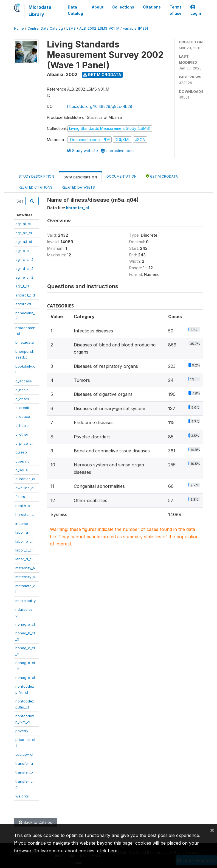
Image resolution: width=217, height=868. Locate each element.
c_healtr (22, 425)
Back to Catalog (36, 822)
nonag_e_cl (25, 677)
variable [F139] (135, 28)
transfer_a (24, 763)
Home (19, 28)
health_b (23, 506)
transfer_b (24, 772)
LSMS (71, 28)
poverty (22, 731)
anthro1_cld (25, 295)
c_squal (22, 470)
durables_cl (25, 479)
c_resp (21, 452)
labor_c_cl (24, 550)
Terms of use (176, 10)
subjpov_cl (24, 754)
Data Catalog (75, 10)
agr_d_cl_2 (24, 268)
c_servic (22, 461)
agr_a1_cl (23, 224)
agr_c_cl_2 (24, 259)
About (98, 7)
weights (22, 796)
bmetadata (25, 342)
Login (196, 10)
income (22, 523)
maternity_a (25, 568)
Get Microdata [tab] (162, 176)
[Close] (212, 830)
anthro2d (23, 304)
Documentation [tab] (122, 176)
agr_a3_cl (24, 242)
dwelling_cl (25, 488)
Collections (123, 7)
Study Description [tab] (36, 176)
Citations (152, 7)
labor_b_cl (24, 541)
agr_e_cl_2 (24, 277)
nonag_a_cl (25, 624)
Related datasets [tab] (78, 187)
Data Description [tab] (80, 177)
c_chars (22, 399)
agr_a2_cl (24, 233)
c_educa (23, 416)
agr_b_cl (22, 251)
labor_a (22, 532)
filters (20, 497)
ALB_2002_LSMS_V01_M (99, 28)
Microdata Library (40, 11)
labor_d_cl (24, 559)
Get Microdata (102, 75)
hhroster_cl (25, 514)
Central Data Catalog (45, 28)
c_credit (22, 408)
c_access (24, 381)
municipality (26, 601)
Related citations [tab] (36, 187)
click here (107, 851)
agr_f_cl (22, 286)
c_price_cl (24, 443)
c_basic (22, 390)
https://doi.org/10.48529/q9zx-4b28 (100, 106)
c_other (22, 434)
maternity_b (25, 577)
